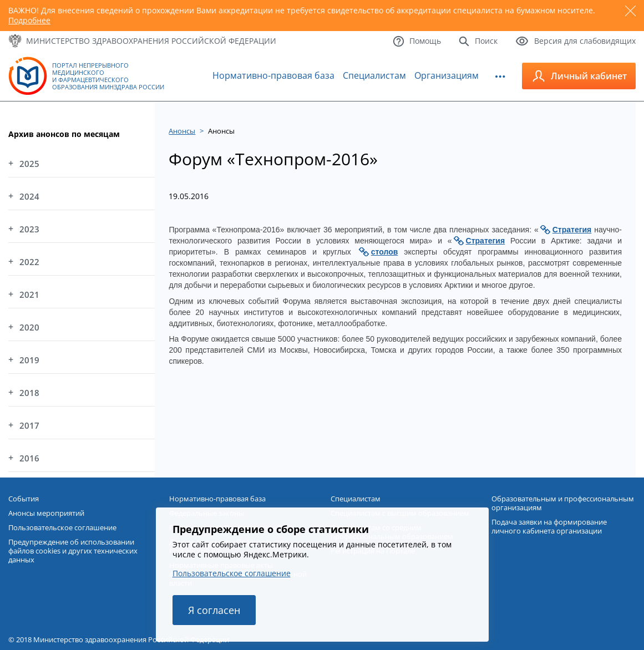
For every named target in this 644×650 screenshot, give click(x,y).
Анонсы (182, 131)
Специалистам (374, 75)
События (24, 499)
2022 (29, 262)
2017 (29, 425)
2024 (29, 196)
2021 (29, 294)
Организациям (447, 75)
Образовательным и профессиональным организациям (563, 503)
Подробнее (29, 20)
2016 (29, 458)
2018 (29, 393)
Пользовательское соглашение (232, 573)
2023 (29, 229)
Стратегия (572, 230)
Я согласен (214, 610)
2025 (29, 164)
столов (385, 252)
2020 (29, 327)
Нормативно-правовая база (273, 75)
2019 (29, 360)
